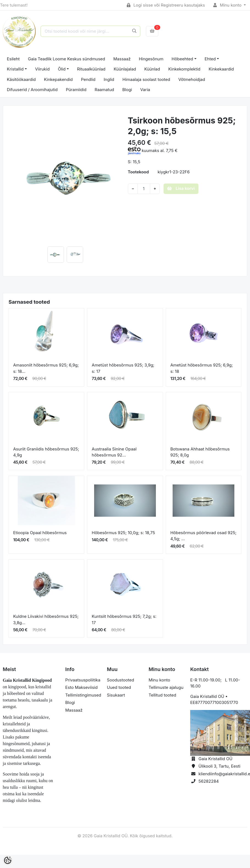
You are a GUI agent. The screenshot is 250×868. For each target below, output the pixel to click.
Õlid (62, 69)
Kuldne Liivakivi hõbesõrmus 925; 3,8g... (46, 619)
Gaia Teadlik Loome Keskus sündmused (67, 59)
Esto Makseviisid (82, 687)
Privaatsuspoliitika (83, 680)
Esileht (13, 59)
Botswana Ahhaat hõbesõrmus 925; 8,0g (200, 452)
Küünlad (152, 69)
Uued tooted (119, 687)
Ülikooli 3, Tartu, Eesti (219, 766)
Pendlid (88, 79)
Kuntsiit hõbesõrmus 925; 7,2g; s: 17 (124, 619)
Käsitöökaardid (21, 79)
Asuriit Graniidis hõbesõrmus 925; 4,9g (46, 452)
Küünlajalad (125, 69)
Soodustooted (121, 680)
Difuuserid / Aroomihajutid (32, 90)
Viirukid (42, 69)
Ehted (210, 59)
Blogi (127, 90)
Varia (145, 90)
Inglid (109, 79)
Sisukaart (116, 695)
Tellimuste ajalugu (166, 687)
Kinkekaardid (221, 69)
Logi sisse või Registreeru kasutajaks (166, 5)
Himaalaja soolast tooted (146, 79)
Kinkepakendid (58, 79)
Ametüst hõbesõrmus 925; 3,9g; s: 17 (123, 368)
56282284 (209, 781)
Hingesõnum (151, 59)
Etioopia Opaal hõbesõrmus (40, 533)
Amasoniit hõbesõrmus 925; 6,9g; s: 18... (46, 368)
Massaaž (122, 59)
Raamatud (104, 90)
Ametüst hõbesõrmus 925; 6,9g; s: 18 (202, 368)
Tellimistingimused (83, 695)
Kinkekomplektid (184, 69)
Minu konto (228, 5)
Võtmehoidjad (192, 79)
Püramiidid (76, 90)
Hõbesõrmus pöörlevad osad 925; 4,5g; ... (203, 536)
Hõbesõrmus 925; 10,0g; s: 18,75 (123, 533)
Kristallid (15, 69)
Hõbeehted (182, 59)
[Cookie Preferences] (8, 860)
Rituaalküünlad (91, 69)
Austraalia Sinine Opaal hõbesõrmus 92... (114, 452)
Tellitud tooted (162, 695)
